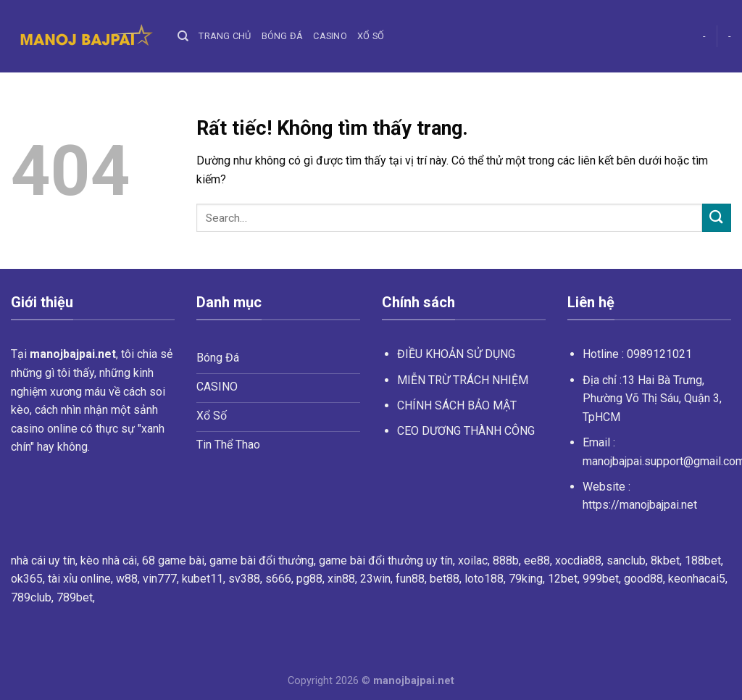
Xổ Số (371, 36)
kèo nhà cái (109, 561)
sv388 (244, 579)
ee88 (537, 561)
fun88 (410, 579)
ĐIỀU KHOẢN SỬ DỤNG (456, 354)
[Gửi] (717, 218)
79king (526, 579)
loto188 (484, 579)
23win (375, 579)
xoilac (473, 561)
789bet (75, 597)
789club (31, 597)
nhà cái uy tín (43, 561)
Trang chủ (225, 36)
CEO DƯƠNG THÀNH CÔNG (466, 431)
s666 (278, 579)
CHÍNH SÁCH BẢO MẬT (457, 405)
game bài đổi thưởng (262, 561)
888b (506, 561)
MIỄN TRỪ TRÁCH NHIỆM (463, 380)
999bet (601, 579)
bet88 (445, 579)
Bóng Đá (283, 36)
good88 (643, 579)
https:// (640, 505)
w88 (127, 579)
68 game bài (173, 561)
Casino (330, 36)
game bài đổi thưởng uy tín (386, 561)
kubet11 (203, 579)
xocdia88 (578, 561)
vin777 (160, 579)
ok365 (27, 579)
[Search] (183, 36)
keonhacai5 (697, 579)
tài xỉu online (79, 579)
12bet (563, 579)
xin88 (341, 579)
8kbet (665, 561)
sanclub (626, 561)
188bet (703, 561)
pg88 (309, 579)
